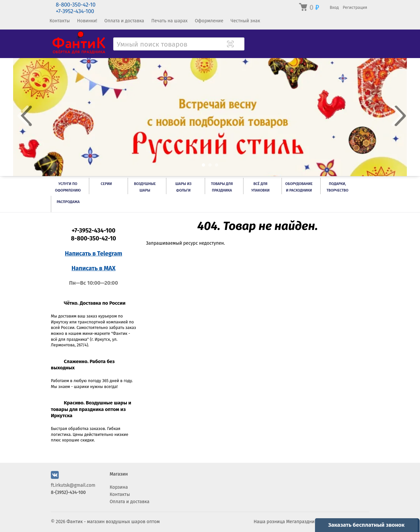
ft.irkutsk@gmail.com (73, 485)
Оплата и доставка (124, 21)
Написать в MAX (94, 268)
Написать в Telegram (94, 254)
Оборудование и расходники (299, 187)
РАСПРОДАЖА (68, 202)
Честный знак (245, 21)
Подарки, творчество (337, 187)
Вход (334, 7)
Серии (106, 184)
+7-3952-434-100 (75, 11)
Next (397, 116)
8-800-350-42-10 (76, 5)
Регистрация (355, 7)
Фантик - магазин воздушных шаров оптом (113, 522)
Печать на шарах (169, 21)
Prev (23, 116)
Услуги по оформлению (68, 187)
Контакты (60, 21)
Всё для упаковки (261, 187)
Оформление (209, 21)
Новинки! (87, 21)
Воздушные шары (145, 187)
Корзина (119, 487)
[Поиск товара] (239, 45)
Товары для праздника (222, 187)
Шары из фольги (183, 187)
